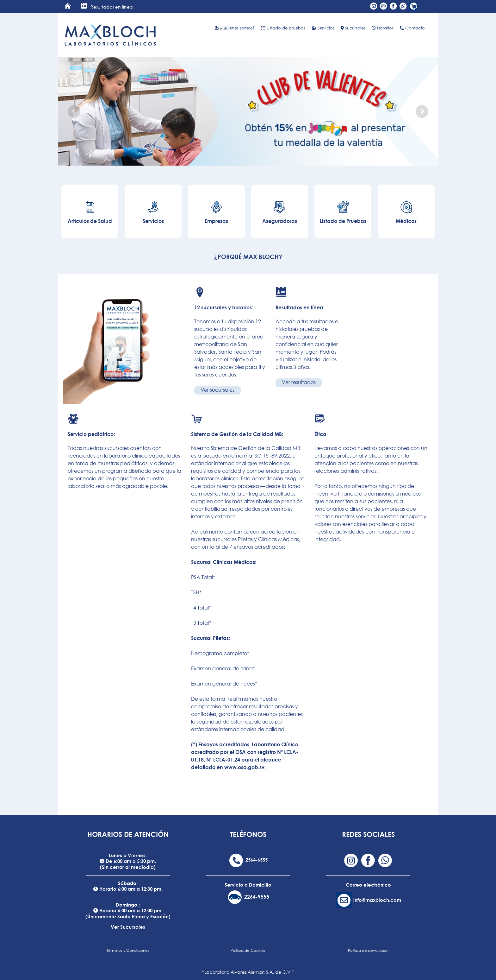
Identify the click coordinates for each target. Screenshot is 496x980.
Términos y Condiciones (128, 950)
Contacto (412, 28)
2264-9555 (257, 897)
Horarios (383, 28)
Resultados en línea (107, 7)
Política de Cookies (248, 950)
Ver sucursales (217, 390)
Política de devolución (368, 950)
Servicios (323, 28)
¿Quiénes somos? (235, 28)
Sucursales (353, 28)
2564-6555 (257, 860)
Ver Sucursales (128, 927)
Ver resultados (299, 382)
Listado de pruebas (283, 28)
